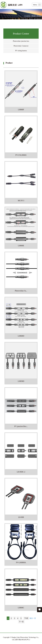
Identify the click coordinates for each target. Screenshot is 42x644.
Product (40, 16)
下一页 (21, 622)
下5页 (26, 618)
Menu (35, 5)
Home (33, 16)
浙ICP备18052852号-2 (22, 640)
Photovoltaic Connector (21, 46)
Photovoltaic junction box (21, 41)
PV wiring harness (21, 51)
